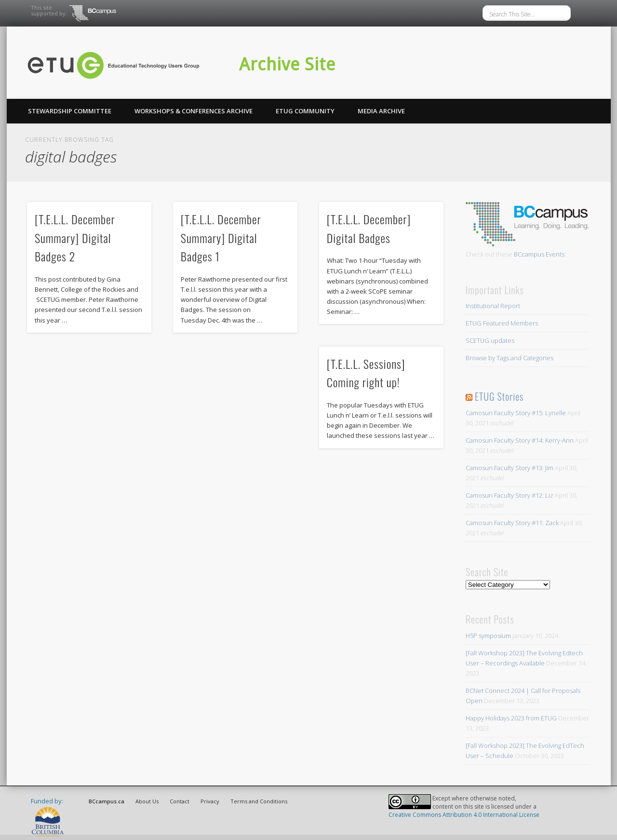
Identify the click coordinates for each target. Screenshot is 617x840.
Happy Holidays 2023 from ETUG (511, 718)
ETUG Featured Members (502, 323)
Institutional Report (493, 306)
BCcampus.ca (107, 801)
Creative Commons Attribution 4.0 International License (464, 815)
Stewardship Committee (70, 111)
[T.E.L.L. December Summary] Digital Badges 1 (221, 238)
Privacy (210, 801)
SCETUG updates (490, 340)
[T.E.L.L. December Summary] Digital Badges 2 (75, 238)
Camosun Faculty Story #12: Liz (510, 495)
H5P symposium (488, 636)
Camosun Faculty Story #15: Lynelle (516, 413)
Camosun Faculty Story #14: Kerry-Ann (520, 440)
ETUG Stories (499, 396)
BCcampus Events (539, 254)
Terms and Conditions (259, 801)
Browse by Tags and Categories (510, 358)
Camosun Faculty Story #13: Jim (510, 468)
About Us (147, 801)
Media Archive (381, 111)
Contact (180, 801)
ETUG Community (305, 111)
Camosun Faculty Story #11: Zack (512, 523)
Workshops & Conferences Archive (194, 111)
